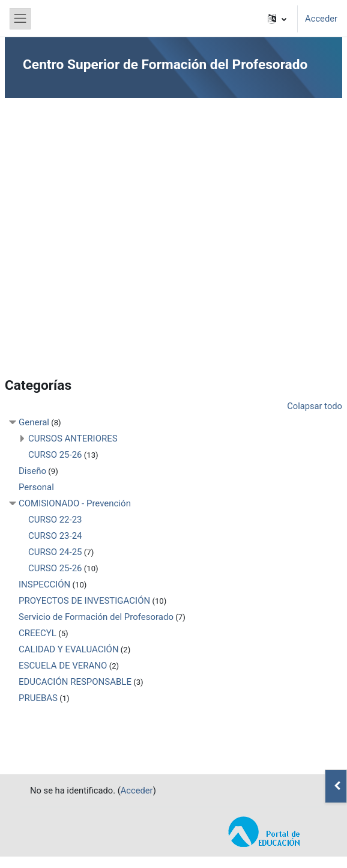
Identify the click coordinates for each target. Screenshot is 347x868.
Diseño (32, 471)
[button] (277, 19)
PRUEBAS (38, 698)
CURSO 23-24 (55, 536)
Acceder (321, 19)
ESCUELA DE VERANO (63, 666)
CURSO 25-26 (55, 455)
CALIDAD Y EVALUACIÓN (69, 649)
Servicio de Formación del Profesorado (96, 617)
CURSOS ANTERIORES (73, 439)
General (34, 422)
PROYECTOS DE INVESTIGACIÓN (84, 601)
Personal (36, 487)
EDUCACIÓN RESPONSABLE (75, 682)
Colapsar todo (315, 406)
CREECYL (38, 633)
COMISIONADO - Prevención (75, 503)
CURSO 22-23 (55, 520)
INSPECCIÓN (44, 584)
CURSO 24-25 (55, 552)
